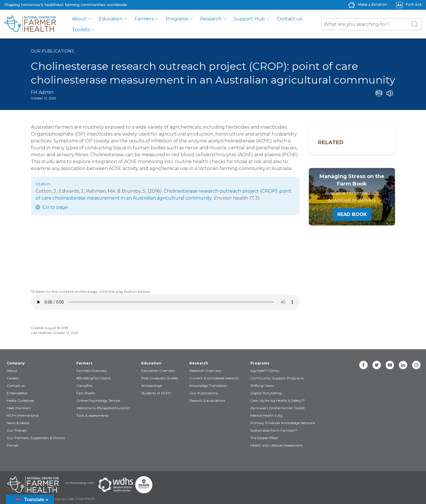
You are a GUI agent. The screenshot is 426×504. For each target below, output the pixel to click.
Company (16, 363)
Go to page (55, 207)
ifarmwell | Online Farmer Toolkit (278, 408)
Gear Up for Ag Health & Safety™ (278, 400)
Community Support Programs (277, 378)
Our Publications (52, 51)
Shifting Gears (262, 386)
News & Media (18, 423)
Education (111, 19)
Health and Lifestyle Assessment (276, 445)
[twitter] (377, 365)
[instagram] (416, 365)
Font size (414, 4)
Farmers (144, 19)
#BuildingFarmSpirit (94, 378)
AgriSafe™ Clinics (265, 371)
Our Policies (17, 430)
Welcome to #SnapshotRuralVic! (103, 408)
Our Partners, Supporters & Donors (36, 438)
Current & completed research (214, 378)
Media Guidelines (20, 400)
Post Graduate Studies (160, 378)
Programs (177, 19)
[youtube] (390, 365)
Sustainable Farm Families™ (274, 430)
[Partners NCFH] (33, 485)
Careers (13, 378)
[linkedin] (403, 365)
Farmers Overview (92, 371)
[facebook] (363, 365)
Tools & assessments (92, 415)
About (79, 19)
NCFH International (23, 415)
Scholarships (152, 386)
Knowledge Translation (208, 386)
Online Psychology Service (98, 400)
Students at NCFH (156, 393)
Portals (12, 445)
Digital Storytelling (266, 393)
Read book (352, 214)
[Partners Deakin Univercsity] (144, 485)
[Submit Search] (415, 24)
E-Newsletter (17, 393)
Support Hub (249, 19)
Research (211, 19)
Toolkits (81, 30)
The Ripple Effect (264, 438)
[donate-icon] (352, 4)
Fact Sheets (86, 393)
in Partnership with (80, 483)
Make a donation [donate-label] (372, 4)
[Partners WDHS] (116, 485)
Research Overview (205, 371)
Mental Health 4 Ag (266, 415)
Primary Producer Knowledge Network (283, 423)
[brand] (30, 24)
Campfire (84, 386)
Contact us (289, 19)
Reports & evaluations (207, 400)
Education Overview (158, 371)
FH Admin (42, 92)
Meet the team (19, 408)
